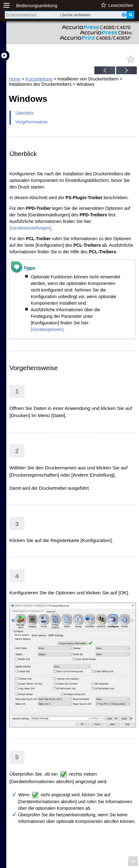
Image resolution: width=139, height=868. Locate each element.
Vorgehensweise (32, 122)
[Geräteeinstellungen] (30, 228)
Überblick (24, 113)
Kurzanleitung (39, 79)
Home (15, 79)
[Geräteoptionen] (47, 329)
